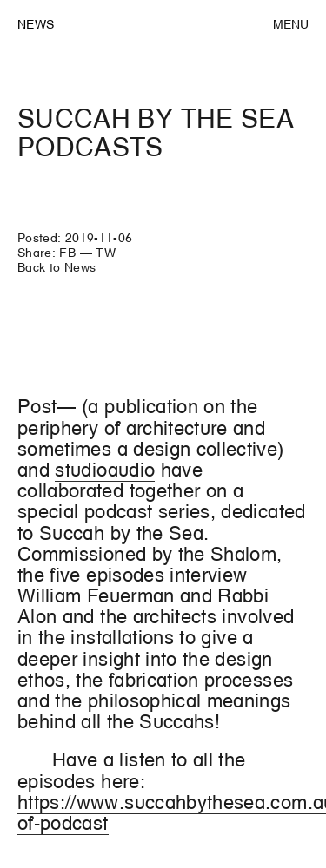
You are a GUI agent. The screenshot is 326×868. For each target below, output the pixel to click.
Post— (47, 406)
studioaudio (105, 470)
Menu (291, 24)
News (36, 24)
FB (67, 253)
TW (106, 253)
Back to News (57, 267)
